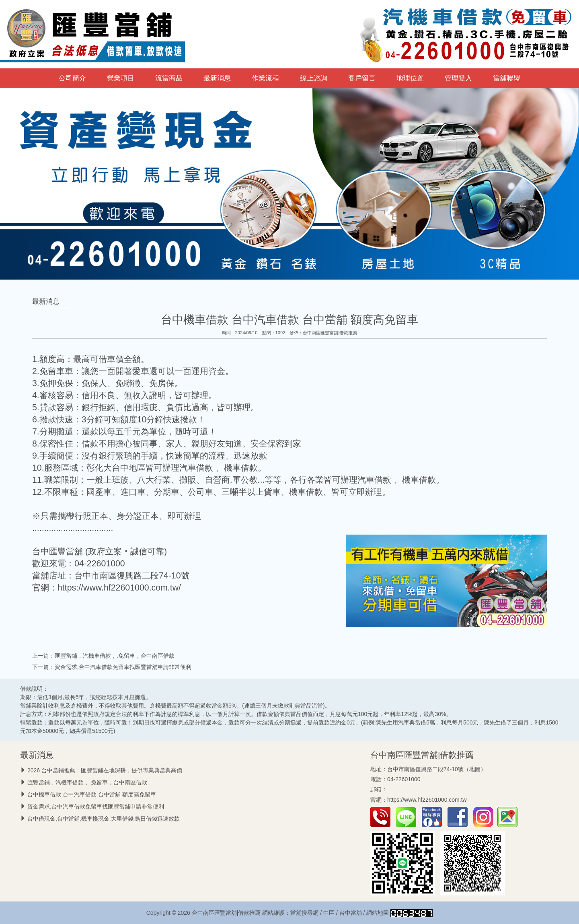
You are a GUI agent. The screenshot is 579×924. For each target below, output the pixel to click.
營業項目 (121, 78)
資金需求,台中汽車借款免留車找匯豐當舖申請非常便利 (123, 667)
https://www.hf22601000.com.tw (427, 800)
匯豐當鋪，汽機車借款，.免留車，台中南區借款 (115, 656)
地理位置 (410, 78)
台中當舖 (351, 913)
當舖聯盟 (507, 78)
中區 (329, 913)
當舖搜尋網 (304, 913)
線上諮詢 (314, 78)
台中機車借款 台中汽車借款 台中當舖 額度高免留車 (92, 794)
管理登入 (458, 78)
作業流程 (265, 78)
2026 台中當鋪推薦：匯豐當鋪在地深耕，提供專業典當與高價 (105, 770)
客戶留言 (362, 78)
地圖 (475, 769)
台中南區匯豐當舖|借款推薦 (330, 333)
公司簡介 (72, 78)
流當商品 (169, 78)
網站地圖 (378, 913)
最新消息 (217, 78)
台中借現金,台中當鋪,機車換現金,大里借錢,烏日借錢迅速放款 (104, 819)
